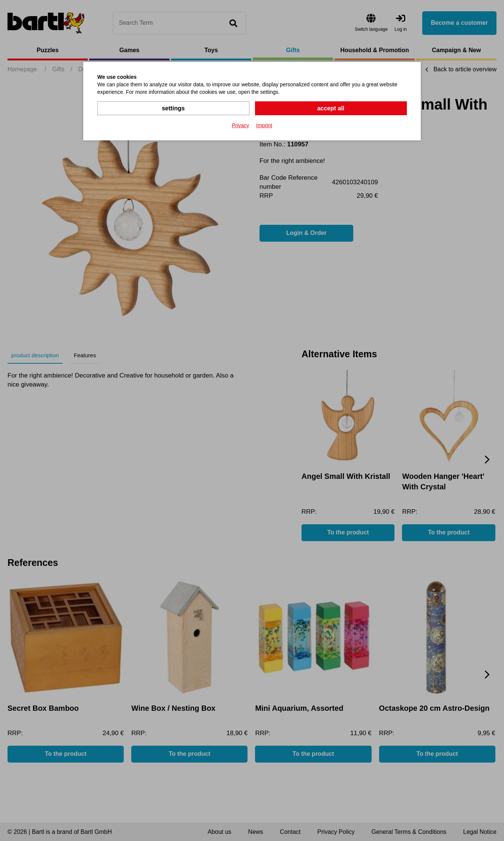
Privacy (240, 125)
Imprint (264, 125)
